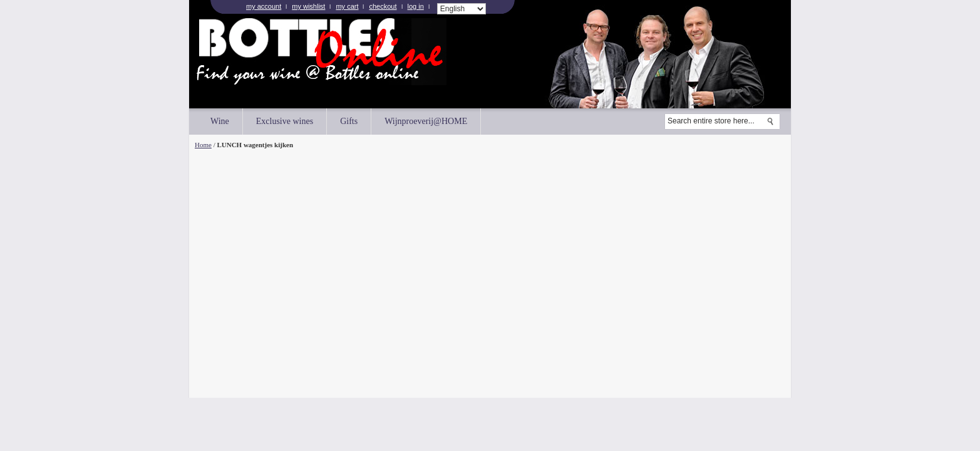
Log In (416, 6)
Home (203, 145)
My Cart (347, 6)
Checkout (383, 6)
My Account (264, 6)
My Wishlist (308, 6)
